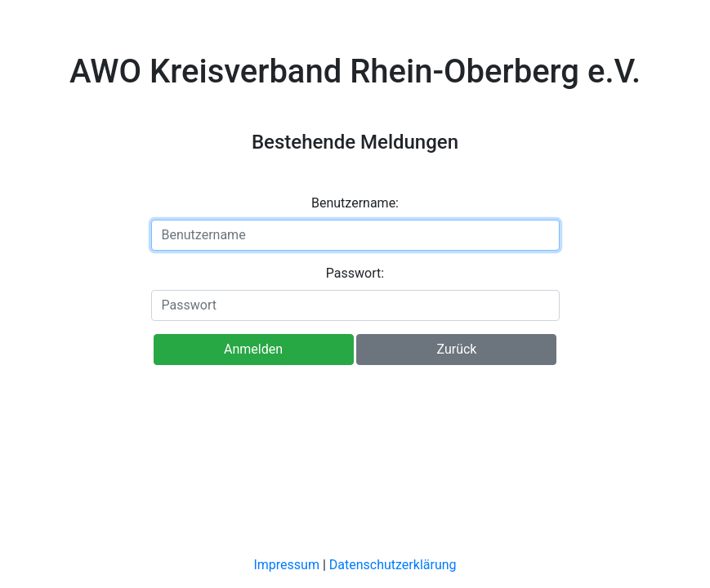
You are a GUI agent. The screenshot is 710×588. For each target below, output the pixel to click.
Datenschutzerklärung (393, 565)
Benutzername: (355, 203)
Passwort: (355, 273)
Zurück (456, 349)
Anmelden (253, 349)
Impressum (286, 565)
